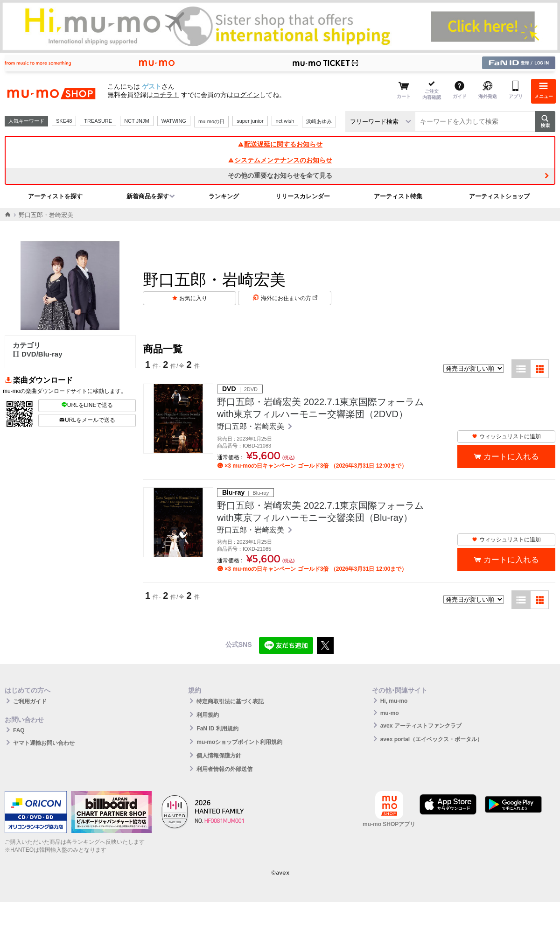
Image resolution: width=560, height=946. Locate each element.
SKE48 (64, 121)
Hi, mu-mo (394, 701)
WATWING (174, 121)
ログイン (246, 95)
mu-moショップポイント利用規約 (239, 742)
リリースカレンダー (303, 196)
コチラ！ (166, 95)
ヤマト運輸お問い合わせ (44, 743)
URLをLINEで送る (87, 405)
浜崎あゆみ (319, 121)
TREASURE (98, 121)
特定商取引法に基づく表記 (230, 701)
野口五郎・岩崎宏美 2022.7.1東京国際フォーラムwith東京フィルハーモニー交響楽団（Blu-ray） (320, 512)
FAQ (19, 730)
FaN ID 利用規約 (217, 729)
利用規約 (208, 715)
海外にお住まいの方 (289, 298)
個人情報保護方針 (219, 756)
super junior (250, 121)
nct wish (285, 121)
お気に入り (193, 298)
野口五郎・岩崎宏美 (252, 426)
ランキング (224, 196)
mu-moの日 (211, 121)
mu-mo (390, 713)
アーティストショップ (499, 196)
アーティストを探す (55, 196)
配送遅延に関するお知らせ (280, 144)
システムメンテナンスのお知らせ (280, 160)
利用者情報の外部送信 (224, 769)
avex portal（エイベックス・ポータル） (431, 739)
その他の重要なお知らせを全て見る (280, 175)
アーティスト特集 (398, 196)
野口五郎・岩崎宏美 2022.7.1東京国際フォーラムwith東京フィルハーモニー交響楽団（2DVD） (320, 408)
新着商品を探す (148, 196)
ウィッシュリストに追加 (506, 436)
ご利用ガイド (30, 701)
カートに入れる (511, 457)
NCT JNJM (137, 121)
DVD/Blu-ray (38, 354)
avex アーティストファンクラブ (421, 726)
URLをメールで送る (87, 420)
